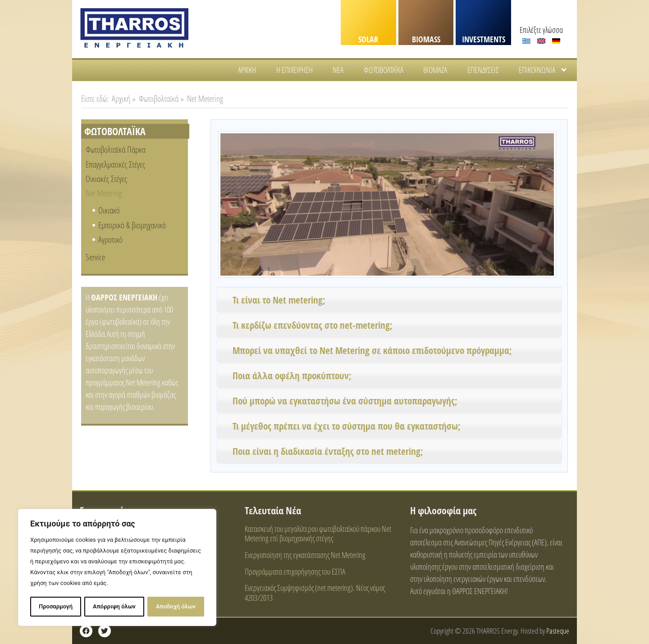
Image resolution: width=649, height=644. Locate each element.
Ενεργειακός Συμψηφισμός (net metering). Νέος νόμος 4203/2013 (315, 593)
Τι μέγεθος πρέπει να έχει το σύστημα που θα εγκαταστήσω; (347, 426)
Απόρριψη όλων (114, 606)
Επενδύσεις (483, 70)
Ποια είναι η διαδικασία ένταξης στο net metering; (328, 451)
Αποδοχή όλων (176, 606)
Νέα (338, 70)
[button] (389, 300)
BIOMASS (426, 39)
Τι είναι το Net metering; (279, 300)
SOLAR (368, 39)
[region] (117, 568)
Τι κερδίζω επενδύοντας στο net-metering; (313, 325)
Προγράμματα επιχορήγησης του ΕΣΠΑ (295, 571)
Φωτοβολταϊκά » (161, 99)
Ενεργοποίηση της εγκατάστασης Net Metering (305, 555)
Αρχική (247, 70)
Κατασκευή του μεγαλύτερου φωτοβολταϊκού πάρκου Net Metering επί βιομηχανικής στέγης (318, 534)
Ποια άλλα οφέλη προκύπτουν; (292, 376)
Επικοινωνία (543, 70)
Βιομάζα (435, 70)
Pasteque (558, 631)
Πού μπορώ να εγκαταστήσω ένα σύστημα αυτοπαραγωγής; (345, 401)
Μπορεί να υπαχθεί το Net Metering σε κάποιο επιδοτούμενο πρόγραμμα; (372, 350)
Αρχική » (124, 99)
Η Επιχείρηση (295, 70)
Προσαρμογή (56, 606)
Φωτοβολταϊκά (384, 70)
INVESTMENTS (484, 39)
